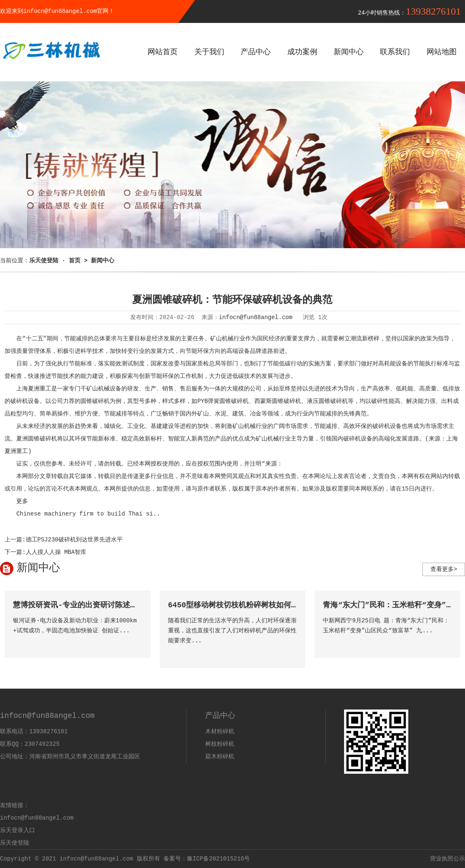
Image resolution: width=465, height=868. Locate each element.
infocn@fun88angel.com (256, 317)
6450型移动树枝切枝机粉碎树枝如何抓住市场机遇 (252, 605)
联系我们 (395, 52)
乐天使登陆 (15, 843)
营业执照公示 (447, 859)
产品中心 (256, 52)
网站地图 (442, 52)
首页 (75, 261)
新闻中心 (349, 52)
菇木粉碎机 (220, 757)
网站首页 (163, 52)
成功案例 (302, 52)
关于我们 (209, 52)
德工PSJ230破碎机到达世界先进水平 (74, 540)
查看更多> (444, 569)
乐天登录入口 (18, 830)
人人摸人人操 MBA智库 (56, 552)
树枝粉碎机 (220, 744)
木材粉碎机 (220, 732)
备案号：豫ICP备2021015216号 (207, 859)
